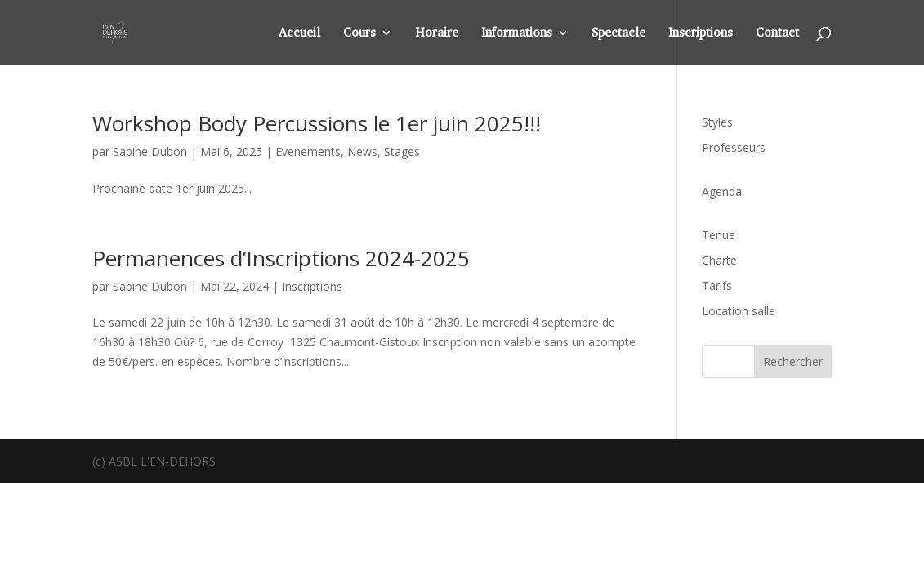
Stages (402, 151)
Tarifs (717, 285)
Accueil (299, 34)
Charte (719, 260)
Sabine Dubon (150, 151)
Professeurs (734, 147)
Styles (717, 122)
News (362, 151)
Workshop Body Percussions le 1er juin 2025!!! (317, 123)
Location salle (739, 311)
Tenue (719, 235)
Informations (517, 34)
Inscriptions (701, 34)
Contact (777, 34)
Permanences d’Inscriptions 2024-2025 (281, 258)
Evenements (308, 151)
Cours (359, 34)
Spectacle (618, 34)
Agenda (722, 192)
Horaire (437, 34)
